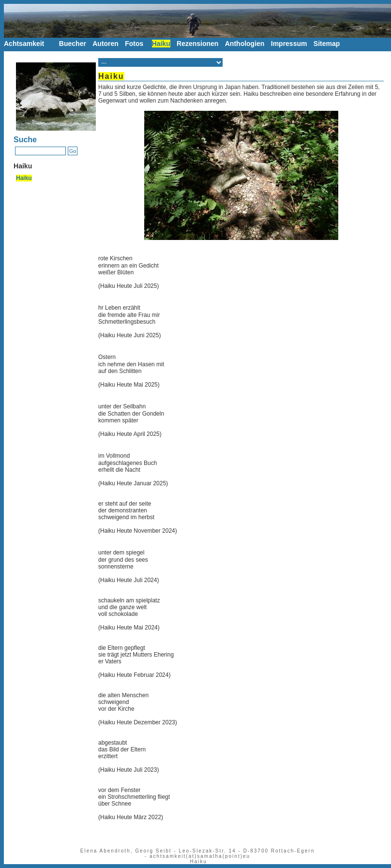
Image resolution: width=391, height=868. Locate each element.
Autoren (105, 44)
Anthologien (245, 44)
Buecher (73, 44)
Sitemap (329, 44)
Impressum (289, 44)
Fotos (134, 44)
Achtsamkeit (24, 44)
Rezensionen (197, 44)
